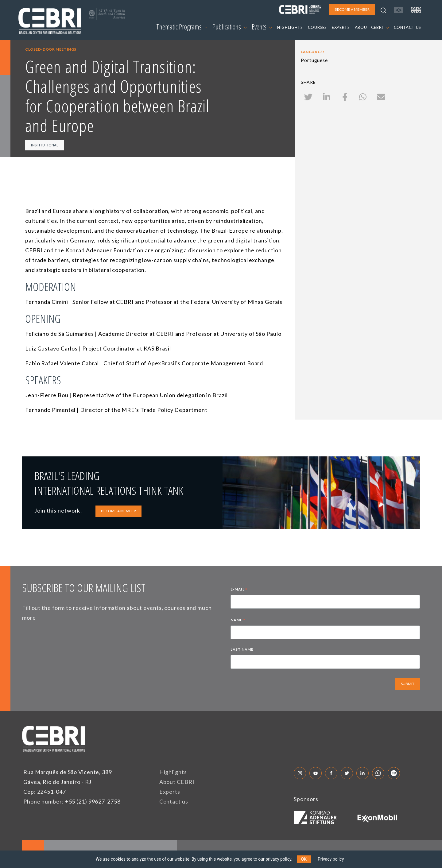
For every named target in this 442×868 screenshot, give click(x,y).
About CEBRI (177, 782)
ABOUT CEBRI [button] (372, 27)
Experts (170, 792)
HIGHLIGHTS (290, 27)
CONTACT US (408, 27)
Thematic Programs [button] (182, 27)
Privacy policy (331, 859)
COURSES (318, 27)
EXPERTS (341, 27)
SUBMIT (408, 684)
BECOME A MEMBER (118, 511)
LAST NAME (242, 649)
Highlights (173, 772)
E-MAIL (239, 590)
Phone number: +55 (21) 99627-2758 (72, 801)
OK (304, 859)
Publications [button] (230, 27)
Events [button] (262, 27)
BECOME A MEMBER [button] (352, 9)
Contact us (174, 801)
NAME (238, 621)
